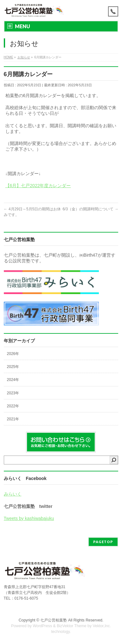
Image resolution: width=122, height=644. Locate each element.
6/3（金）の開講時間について (90, 209)
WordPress (42, 626)
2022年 (13, 406)
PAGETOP (103, 542)
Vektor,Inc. (102, 626)
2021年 (13, 419)
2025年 (13, 367)
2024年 (13, 380)
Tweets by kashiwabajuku (29, 518)
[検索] (114, 460)
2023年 (13, 393)
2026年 (13, 354)
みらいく (13, 494)
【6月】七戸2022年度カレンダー (38, 186)
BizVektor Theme (72, 626)
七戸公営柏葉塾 (54, 620)
